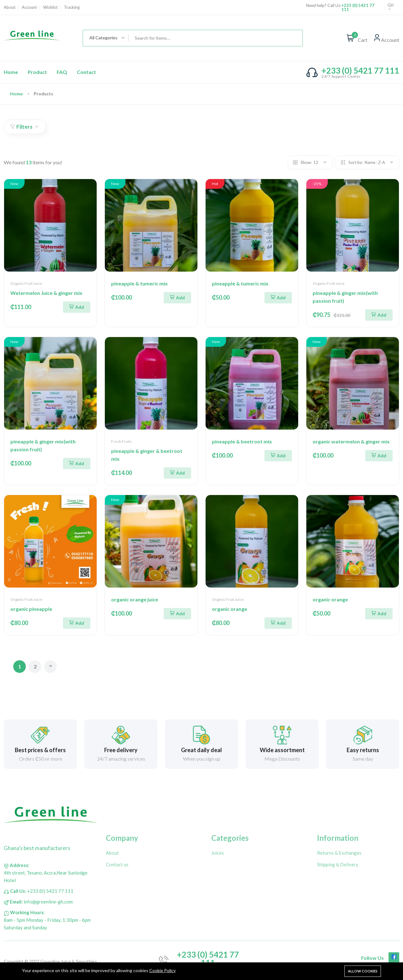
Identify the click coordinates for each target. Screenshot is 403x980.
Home (11, 72)
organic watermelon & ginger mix (351, 441)
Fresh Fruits (122, 441)
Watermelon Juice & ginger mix (46, 293)
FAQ (62, 72)
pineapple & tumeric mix (139, 283)
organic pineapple (31, 609)
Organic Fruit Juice (26, 283)
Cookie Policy (162, 970)
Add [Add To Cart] (77, 307)
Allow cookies (363, 971)
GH (391, 7)
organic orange (230, 609)
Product (37, 72)
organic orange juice (135, 599)
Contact (86, 72)
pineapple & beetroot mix (242, 441)
